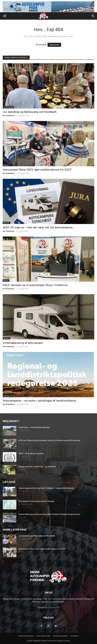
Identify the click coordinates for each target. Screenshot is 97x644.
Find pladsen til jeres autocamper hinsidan (37, 501)
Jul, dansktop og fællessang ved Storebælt (30, 112)
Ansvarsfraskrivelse (26, 636)
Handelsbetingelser (60, 636)
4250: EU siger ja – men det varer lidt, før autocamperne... (39, 227)
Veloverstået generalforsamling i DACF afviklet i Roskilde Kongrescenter (49, 514)
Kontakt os (75, 636)
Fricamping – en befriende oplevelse (34, 427)
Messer (6, 165)
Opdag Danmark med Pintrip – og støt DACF (37, 467)
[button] (5, 16)
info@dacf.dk (54, 607)
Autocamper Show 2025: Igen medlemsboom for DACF (37, 170)
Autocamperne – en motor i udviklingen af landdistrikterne (39, 401)
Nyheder (6, 223)
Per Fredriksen (9, 115)
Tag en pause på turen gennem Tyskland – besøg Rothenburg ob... (47, 488)
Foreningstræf (8, 107)
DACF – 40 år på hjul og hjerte (31, 453)
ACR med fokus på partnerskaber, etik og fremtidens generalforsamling (49, 440)
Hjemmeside (54, 45)
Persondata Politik (43, 636)
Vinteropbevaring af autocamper (23, 343)
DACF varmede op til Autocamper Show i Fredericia (35, 285)
